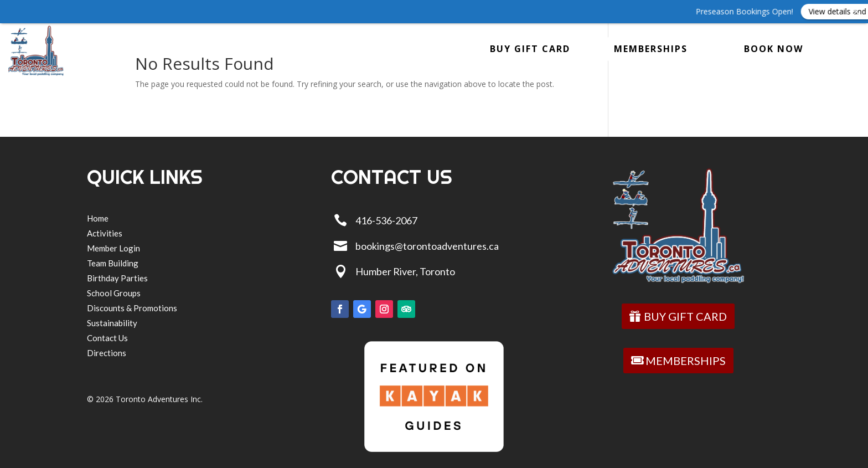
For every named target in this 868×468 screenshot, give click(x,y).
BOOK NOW (774, 49)
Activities (151, 51)
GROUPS (226, 51)
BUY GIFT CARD (530, 49)
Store (290, 51)
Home (95, 51)
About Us (359, 51)
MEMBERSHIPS (651, 49)
